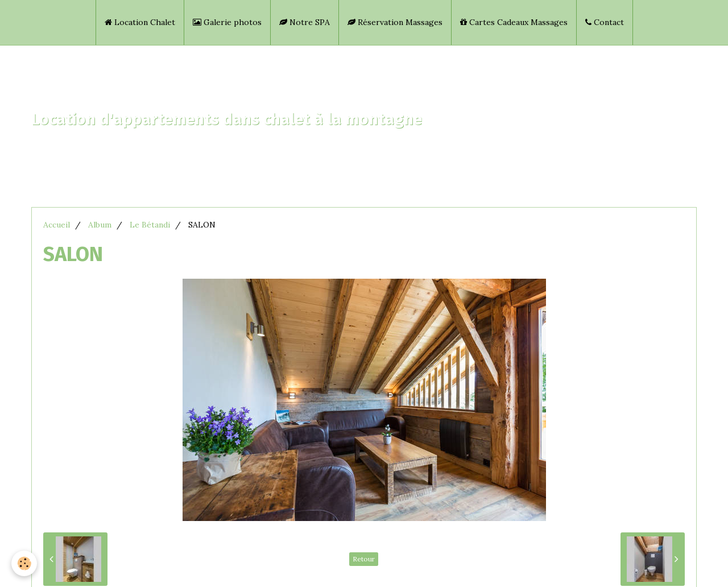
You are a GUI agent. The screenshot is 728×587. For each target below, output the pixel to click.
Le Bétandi (150, 225)
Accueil (57, 225)
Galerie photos (227, 22)
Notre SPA (305, 22)
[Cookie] (24, 563)
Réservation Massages (395, 22)
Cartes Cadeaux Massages (514, 22)
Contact (605, 22)
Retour (364, 559)
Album (100, 225)
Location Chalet (140, 22)
